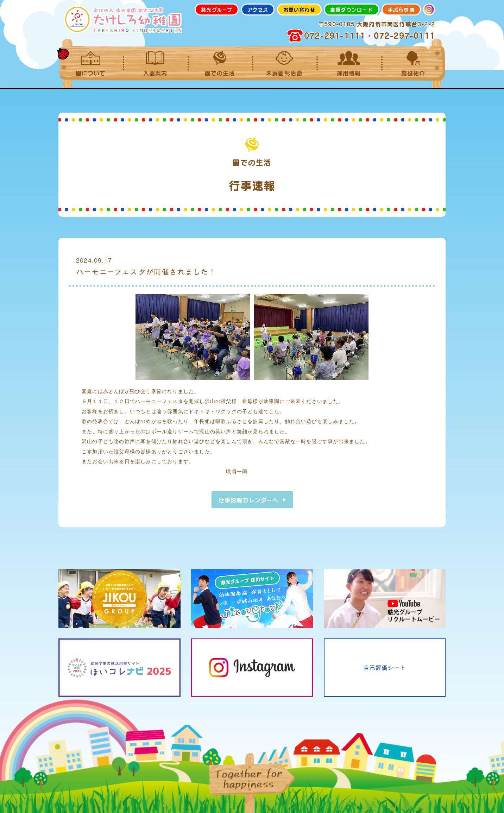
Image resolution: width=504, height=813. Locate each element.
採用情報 (349, 64)
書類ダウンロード (352, 10)
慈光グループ (217, 10)
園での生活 (220, 64)
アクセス (258, 10)
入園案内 (155, 64)
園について (91, 64)
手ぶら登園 (401, 10)
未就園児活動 (284, 64)
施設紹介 (413, 64)
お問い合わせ (299, 10)
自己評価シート (385, 667)
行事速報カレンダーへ (249, 500)
